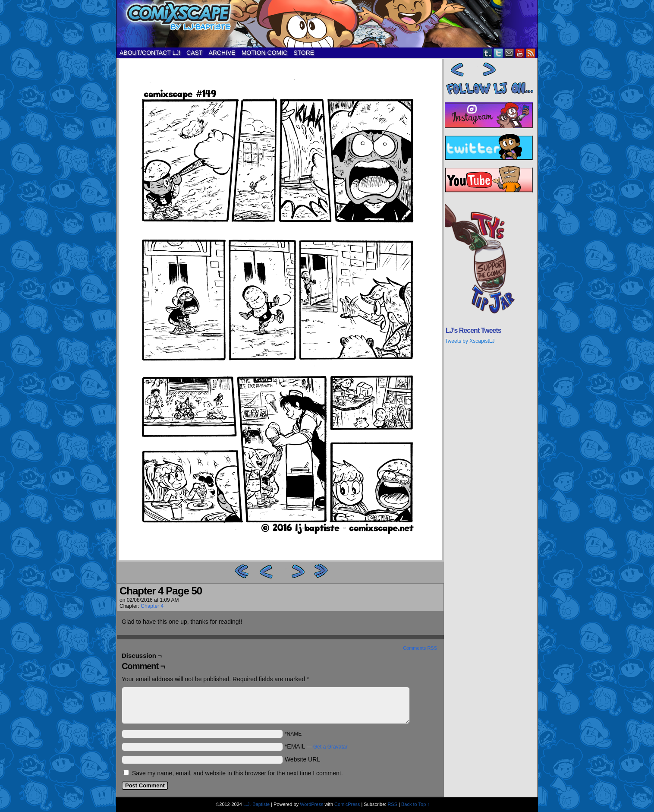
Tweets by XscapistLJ (470, 341)
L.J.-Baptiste (256, 804)
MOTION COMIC (265, 53)
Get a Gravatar (330, 747)
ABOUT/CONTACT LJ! (150, 53)
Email (509, 53)
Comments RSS (420, 648)
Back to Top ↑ (415, 804)
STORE (304, 53)
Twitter (498, 53)
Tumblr (488, 53)
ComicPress (347, 804)
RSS (531, 53)
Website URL (302, 759)
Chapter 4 (152, 606)
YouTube (520, 53)
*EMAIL (316, 746)
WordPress (311, 804)
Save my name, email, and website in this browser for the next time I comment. (237, 773)
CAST (194, 53)
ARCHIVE (222, 53)
